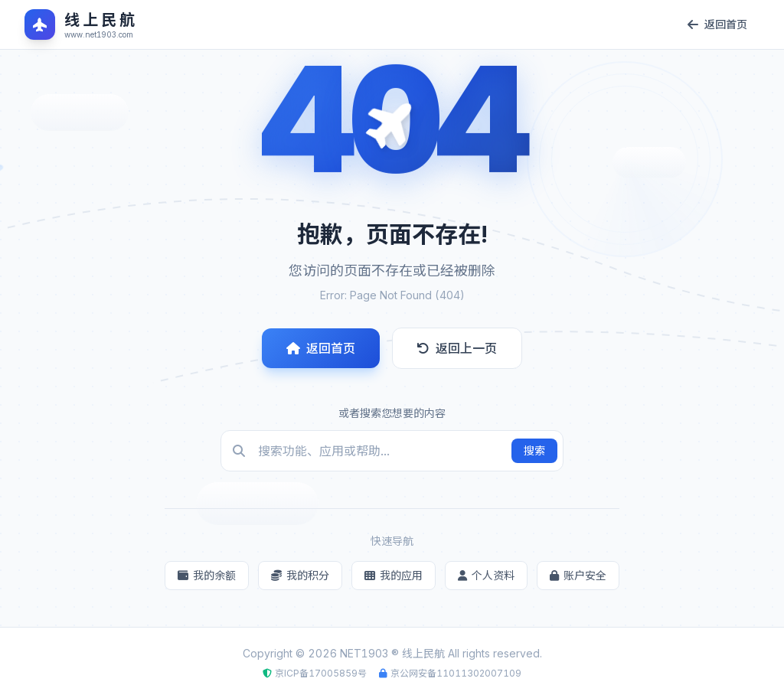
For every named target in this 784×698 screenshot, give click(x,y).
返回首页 (321, 348)
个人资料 (486, 575)
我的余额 (207, 575)
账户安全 (578, 575)
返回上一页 (457, 348)
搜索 (534, 450)
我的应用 (394, 575)
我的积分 (300, 575)
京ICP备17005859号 (321, 673)
